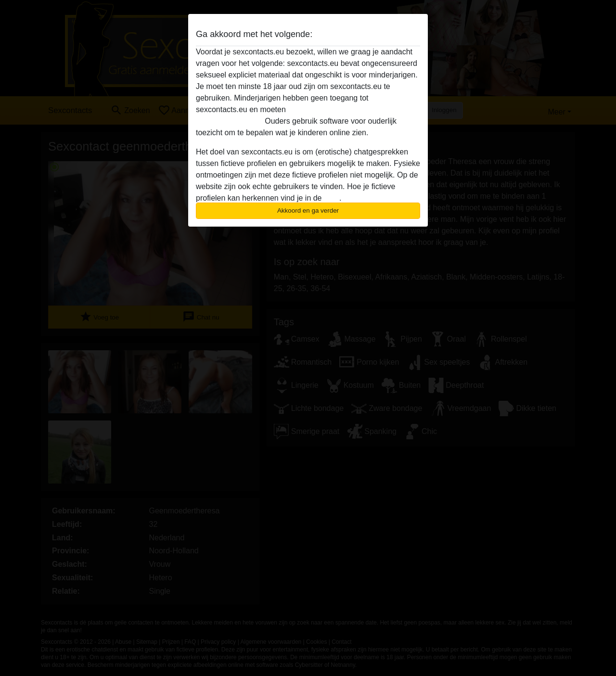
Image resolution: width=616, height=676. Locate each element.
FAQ (332, 198)
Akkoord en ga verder (308, 210)
